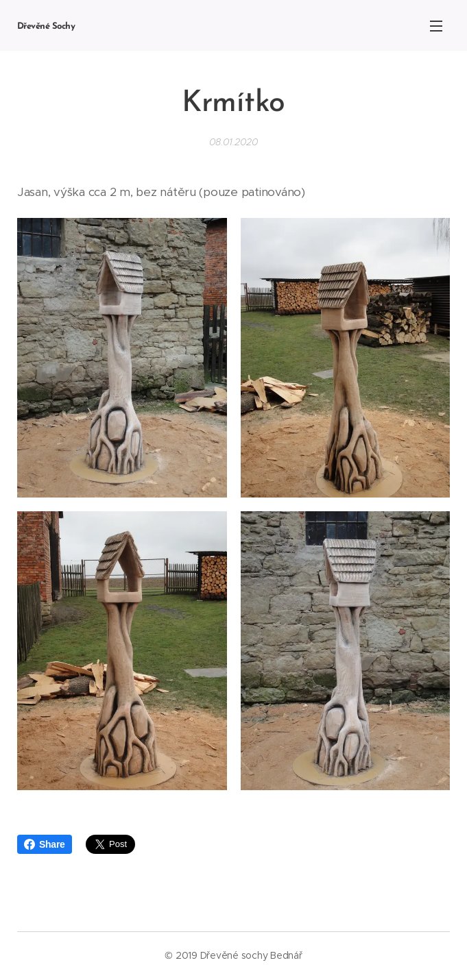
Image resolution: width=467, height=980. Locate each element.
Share (45, 844)
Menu (436, 26)
